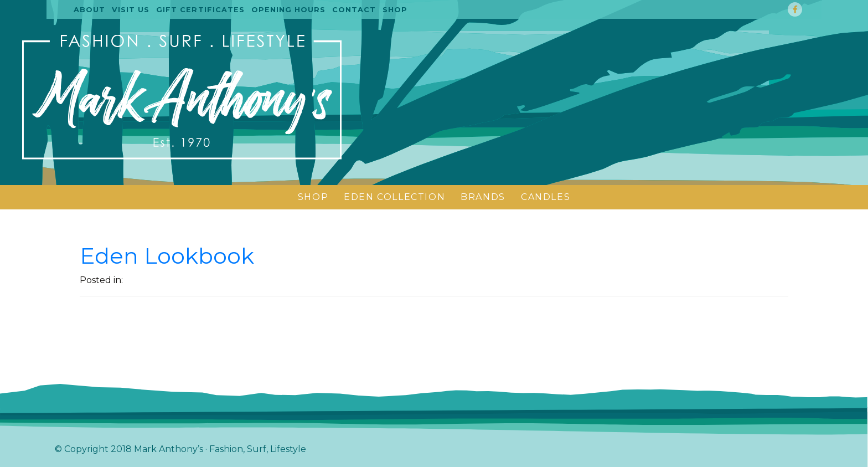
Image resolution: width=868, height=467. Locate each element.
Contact (354, 10)
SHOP (313, 197)
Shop (395, 10)
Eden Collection (394, 197)
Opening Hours (288, 10)
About (89, 10)
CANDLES (546, 197)
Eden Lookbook (167, 256)
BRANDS (483, 197)
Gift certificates (200, 10)
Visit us (131, 10)
